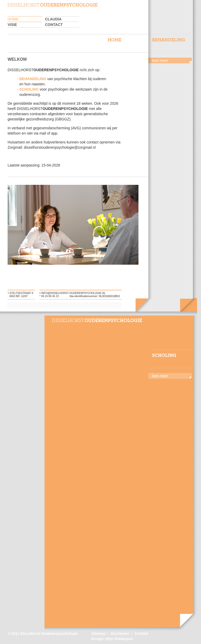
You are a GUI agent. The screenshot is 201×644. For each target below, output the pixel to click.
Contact (54, 25)
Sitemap (98, 634)
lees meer (160, 60)
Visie (12, 25)
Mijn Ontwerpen (119, 639)
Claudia (53, 19)
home (13, 19)
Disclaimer (120, 634)
